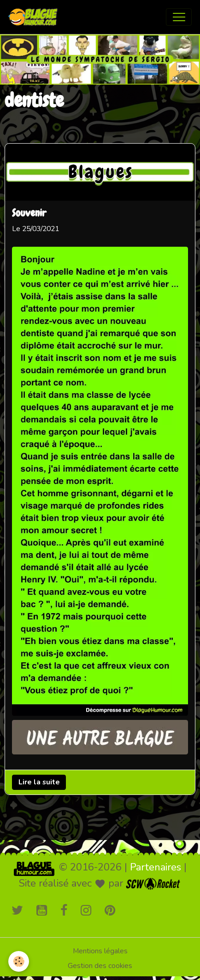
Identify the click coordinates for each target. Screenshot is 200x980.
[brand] (35, 17)
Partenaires (156, 867)
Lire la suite (39, 782)
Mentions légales (100, 951)
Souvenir (29, 214)
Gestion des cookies (100, 966)
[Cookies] (19, 961)
